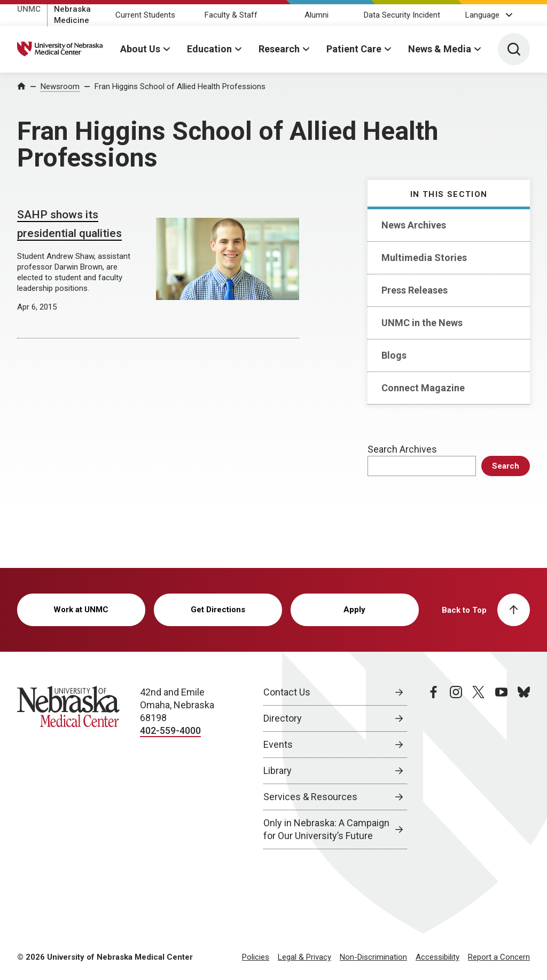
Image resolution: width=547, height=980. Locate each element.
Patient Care (354, 49)
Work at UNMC (81, 610)
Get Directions (218, 610)
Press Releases (415, 290)
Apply (354, 610)
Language (482, 15)
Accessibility (437, 957)
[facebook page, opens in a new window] (433, 768)
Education (209, 49)
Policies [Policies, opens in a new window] (256, 957)
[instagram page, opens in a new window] (456, 768)
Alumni (317, 15)
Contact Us (287, 692)
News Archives (414, 225)
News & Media (440, 49)
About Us (140, 49)
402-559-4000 (170, 730)
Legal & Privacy (304, 957)
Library (278, 770)
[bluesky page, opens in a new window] (524, 768)
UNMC (29, 9)
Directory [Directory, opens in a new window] (283, 718)
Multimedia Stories (424, 258)
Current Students (145, 15)
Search (506, 466)
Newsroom (60, 86)
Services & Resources (310, 797)
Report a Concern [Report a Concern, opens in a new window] (499, 957)
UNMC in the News (422, 323)
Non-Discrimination (373, 957)
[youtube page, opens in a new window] (501, 768)
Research (279, 49)
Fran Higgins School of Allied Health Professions (180, 86)
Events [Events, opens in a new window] (278, 744)
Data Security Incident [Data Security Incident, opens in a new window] (402, 15)
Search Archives (402, 449)
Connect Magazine (423, 388)
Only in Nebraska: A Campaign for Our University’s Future (326, 829)
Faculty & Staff (231, 15)
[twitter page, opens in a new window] (478, 768)
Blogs (394, 355)
